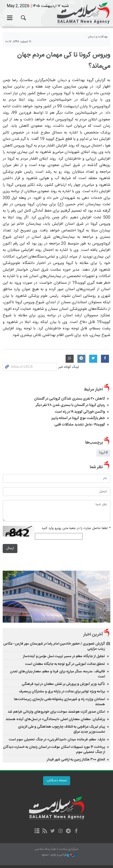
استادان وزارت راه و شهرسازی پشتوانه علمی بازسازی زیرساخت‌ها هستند (59, 702)
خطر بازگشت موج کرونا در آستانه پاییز (78, 418)
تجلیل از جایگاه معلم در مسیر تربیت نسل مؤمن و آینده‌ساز (64, 656)
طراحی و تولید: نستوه (59, 855)
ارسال (10, 548)
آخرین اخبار (93, 635)
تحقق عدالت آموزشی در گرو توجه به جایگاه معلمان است (65, 664)
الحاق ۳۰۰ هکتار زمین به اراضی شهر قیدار (76, 760)
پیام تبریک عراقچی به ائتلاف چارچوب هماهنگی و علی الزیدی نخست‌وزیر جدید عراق (61, 729)
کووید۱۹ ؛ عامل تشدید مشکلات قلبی (80, 425)
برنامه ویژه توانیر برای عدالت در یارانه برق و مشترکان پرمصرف (62, 692)
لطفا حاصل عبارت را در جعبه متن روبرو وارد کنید (76, 528)
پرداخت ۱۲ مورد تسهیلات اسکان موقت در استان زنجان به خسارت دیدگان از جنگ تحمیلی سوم (54, 750)
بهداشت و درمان (98, 37)
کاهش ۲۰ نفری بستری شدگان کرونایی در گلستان (69, 399)
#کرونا (103, 453)
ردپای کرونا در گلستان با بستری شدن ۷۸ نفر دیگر (70, 405)
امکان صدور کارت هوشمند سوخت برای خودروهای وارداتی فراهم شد (56, 712)
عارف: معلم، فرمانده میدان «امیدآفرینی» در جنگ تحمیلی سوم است (57, 740)
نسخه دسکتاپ (57, 781)
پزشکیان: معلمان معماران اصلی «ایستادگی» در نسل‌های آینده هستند (55, 719)
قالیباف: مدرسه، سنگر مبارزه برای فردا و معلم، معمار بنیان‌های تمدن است (57, 674)
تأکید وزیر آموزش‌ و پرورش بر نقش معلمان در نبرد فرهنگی (63, 684)
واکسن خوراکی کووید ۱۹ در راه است (80, 412)
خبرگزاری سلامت (56, 13)
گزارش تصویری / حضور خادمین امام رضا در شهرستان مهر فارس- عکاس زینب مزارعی (54, 646)
